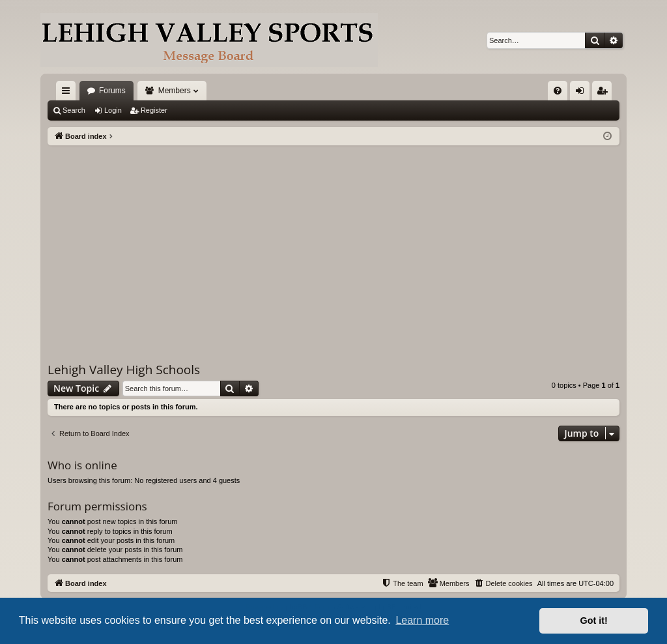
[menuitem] (558, 91)
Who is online (82, 465)
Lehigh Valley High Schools (124, 370)
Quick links (68, 93)
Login (113, 110)
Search (74, 110)
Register (154, 110)
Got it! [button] (594, 621)
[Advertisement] (333, 243)
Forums (112, 91)
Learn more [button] (422, 620)
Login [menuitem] (583, 93)
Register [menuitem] (605, 93)
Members (175, 91)
